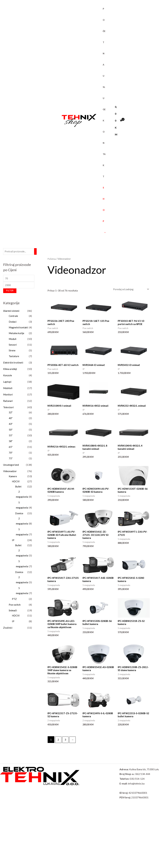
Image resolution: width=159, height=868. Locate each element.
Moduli (13, 340)
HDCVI (16, 482)
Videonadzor (10, 472)
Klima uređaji (10, 370)
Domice (19, 514)
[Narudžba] (130, 289)
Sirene (12, 351)
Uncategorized (11, 466)
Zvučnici (8, 629)
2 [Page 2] (58, 746)
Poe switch (15, 606)
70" (11, 454)
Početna (52, 259)
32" (11, 413)
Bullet (18, 488)
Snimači (13, 611)
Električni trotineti (13, 364)
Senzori (13, 346)
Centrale (13, 317)
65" (11, 448)
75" (11, 459)
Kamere (13, 477)
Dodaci (13, 323)
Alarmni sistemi (12, 312)
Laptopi (7, 383)
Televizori (9, 408)
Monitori (8, 396)
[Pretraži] (37, 252)
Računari (8, 402)
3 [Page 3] (66, 746)
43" (11, 425)
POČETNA (103, 37)
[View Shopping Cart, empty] (116, 121)
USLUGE (103, 93)
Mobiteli (8, 389)
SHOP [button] (103, 210)
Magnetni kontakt (19, 328)
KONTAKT (103, 149)
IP (13, 541)
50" (11, 431)
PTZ (14, 600)
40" (11, 419)
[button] (103, 232)
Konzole (8, 376)
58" (11, 442)
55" (11, 436)
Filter (10, 292)
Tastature (14, 357)
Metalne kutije (17, 334)
